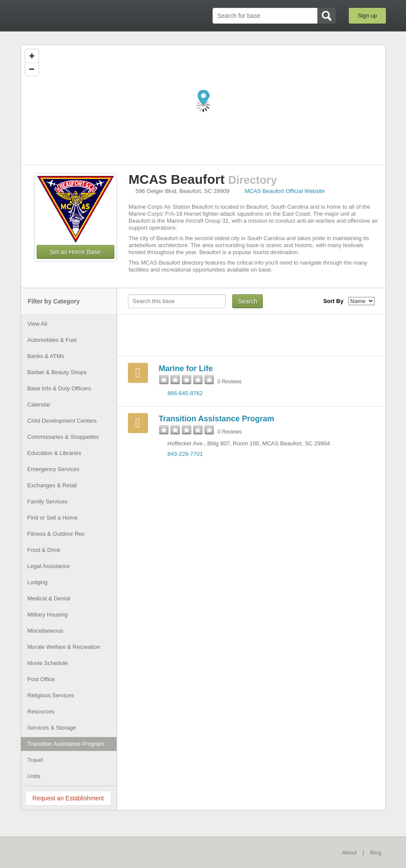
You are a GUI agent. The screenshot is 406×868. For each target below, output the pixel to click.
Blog (375, 852)
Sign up (367, 15)
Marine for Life (186, 369)
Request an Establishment (68, 798)
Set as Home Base (75, 252)
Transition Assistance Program (217, 419)
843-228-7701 (185, 454)
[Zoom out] (32, 69)
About (349, 852)
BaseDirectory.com (84, 15)
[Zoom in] (32, 56)
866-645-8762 (185, 393)
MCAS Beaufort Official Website (285, 191)
